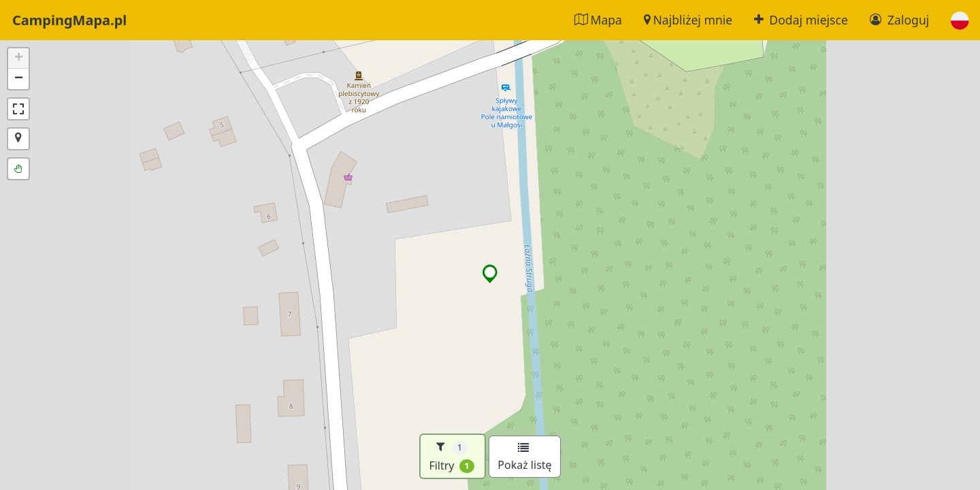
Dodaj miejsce (801, 20)
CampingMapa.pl (69, 20)
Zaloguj (899, 20)
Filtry (452, 456)
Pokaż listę (524, 457)
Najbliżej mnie (688, 20)
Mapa (598, 20)
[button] (960, 20)
